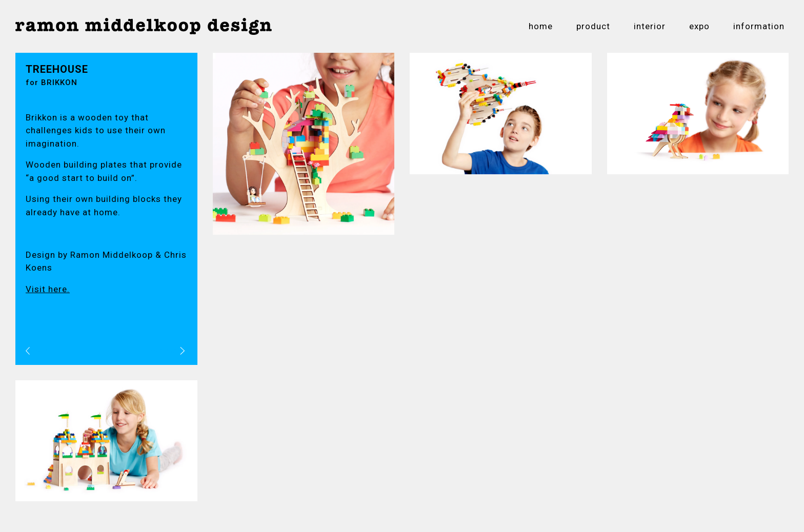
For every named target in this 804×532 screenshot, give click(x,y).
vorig (38, 350)
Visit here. (48, 289)
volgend (167, 350)
